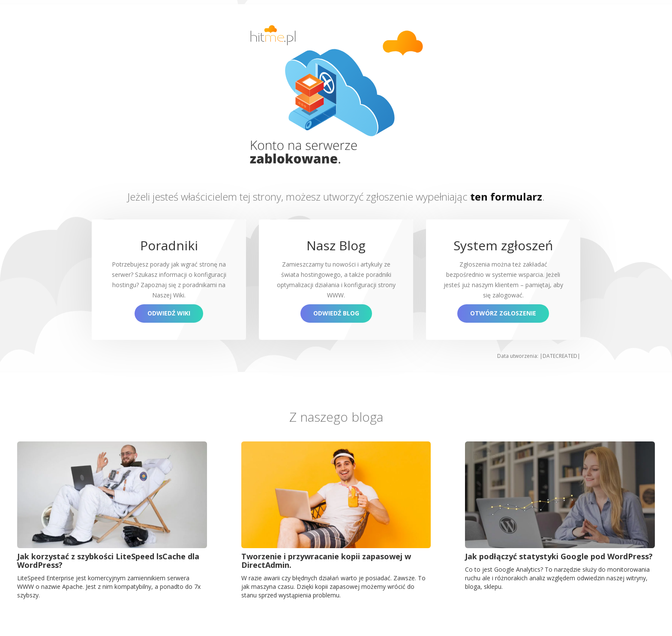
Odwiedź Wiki (169, 313)
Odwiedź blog (336, 313)
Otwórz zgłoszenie (503, 313)
